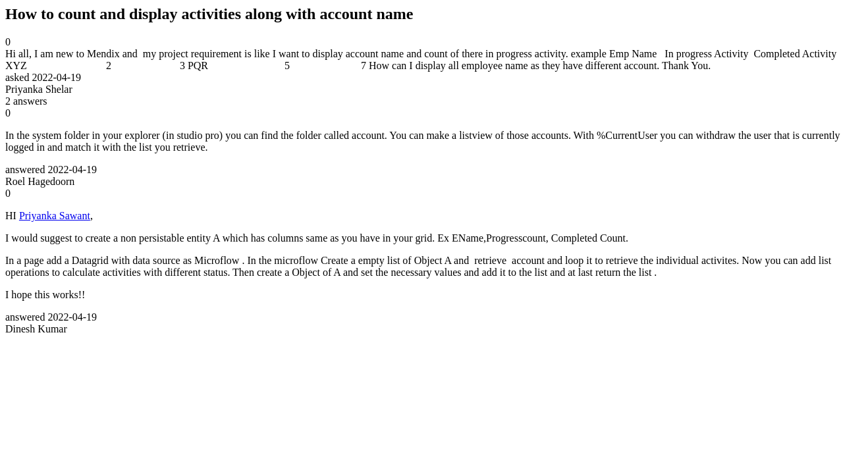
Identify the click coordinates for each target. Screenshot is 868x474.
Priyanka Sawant (55, 216)
